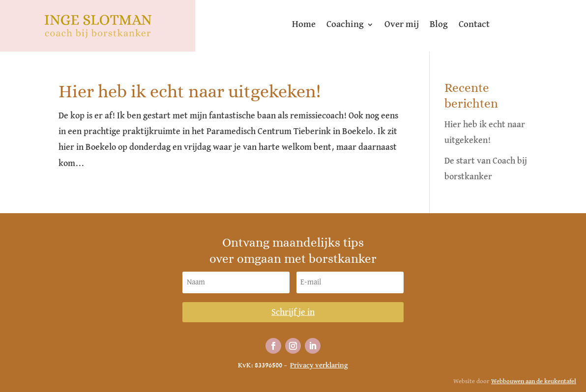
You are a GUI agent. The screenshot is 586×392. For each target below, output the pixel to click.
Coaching (345, 25)
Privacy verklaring (319, 365)
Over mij (402, 25)
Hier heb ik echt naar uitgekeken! (190, 91)
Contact (474, 25)
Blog (439, 25)
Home (304, 25)
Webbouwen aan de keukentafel (534, 381)
